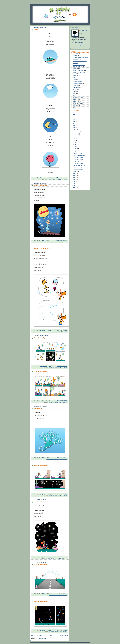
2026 (74, 112)
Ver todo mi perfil (77, 46)
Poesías (65, 242)
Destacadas (75, 68)
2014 (74, 178)
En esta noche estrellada (42, 502)
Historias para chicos (77, 84)
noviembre (77, 133)
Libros (74, 94)
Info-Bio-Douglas (77, 90)
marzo (76, 148)
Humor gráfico (76, 88)
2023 (74, 118)
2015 (74, 176)
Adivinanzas (76, 54)
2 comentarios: (63, 594)
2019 (74, 126)
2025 (74, 114)
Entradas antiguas (64, 636)
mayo (76, 144)
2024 (74, 116)
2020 (74, 124)
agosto (76, 139)
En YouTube (76, 76)
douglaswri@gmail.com (80, 44)
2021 (74, 122)
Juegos (74, 92)
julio (75, 141)
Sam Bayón (75, 105)
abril (75, 146)
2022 (74, 120)
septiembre (77, 137)
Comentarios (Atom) (42, 639)
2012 (74, 181)
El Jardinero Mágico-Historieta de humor (58, 368)
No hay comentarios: (62, 178)
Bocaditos (75, 56)
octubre (76, 135)
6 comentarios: (63, 494)
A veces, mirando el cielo (42, 248)
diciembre (77, 131)
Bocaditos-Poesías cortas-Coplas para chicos (57, 179)
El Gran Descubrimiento (78, 70)
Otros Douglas (79, 42)
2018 (74, 128)
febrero (76, 150)
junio (76, 143)
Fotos (74, 78)
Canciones (75, 63)
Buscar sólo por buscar (41, 185)
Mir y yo (75, 96)
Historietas (75, 86)
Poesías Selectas (77, 103)
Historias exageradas (78, 82)
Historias (75, 80)
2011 (74, 183)
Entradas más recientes (37, 636)
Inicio (51, 636)
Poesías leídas (76, 101)
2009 (74, 187)
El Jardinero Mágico (40, 338)
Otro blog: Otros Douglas (78, 97)
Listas (36, 30)
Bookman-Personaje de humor (80, 61)
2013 (74, 180)
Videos (74, 107)
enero (76, 171)
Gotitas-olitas (38, 408)
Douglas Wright (84, 30)
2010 (74, 185)
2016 (74, 174)
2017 (74, 129)
